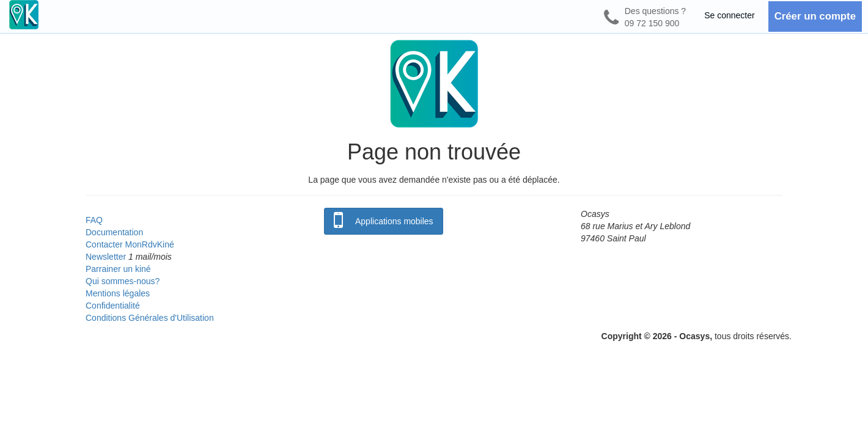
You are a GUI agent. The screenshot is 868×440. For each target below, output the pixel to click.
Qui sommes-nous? (123, 281)
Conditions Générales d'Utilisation (150, 318)
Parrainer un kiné (118, 269)
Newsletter (106, 257)
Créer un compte (815, 16)
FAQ (94, 220)
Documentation (114, 232)
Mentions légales (118, 293)
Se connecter (730, 15)
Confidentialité (113, 306)
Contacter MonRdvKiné (130, 244)
